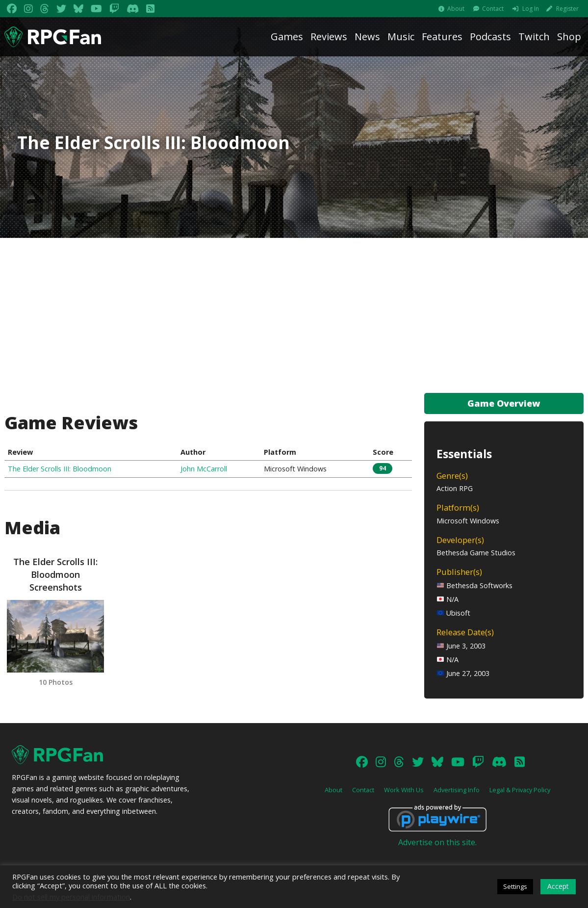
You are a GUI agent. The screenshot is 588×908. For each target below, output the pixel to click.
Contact (493, 9)
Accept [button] (558, 886)
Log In (531, 9)
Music (401, 37)
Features (442, 37)
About (456, 9)
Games (287, 37)
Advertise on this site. (437, 842)
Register (567, 9)
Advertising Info (457, 790)
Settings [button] (515, 886)
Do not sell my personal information (71, 897)
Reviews (329, 37)
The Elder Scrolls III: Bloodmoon (60, 469)
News (367, 37)
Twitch (534, 37)
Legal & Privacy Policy (520, 790)
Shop (569, 37)
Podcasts (490, 37)
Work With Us (404, 790)
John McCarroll (204, 469)
